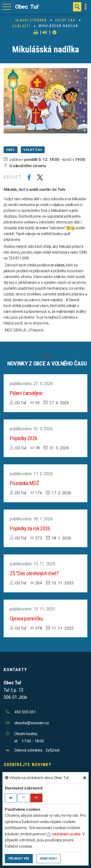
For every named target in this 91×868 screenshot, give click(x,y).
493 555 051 (25, 712)
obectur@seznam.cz (32, 723)
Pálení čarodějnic (26, 393)
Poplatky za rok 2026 (30, 528)
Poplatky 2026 (24, 438)
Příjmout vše (19, 858)
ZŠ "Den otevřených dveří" (35, 573)
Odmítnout (48, 858)
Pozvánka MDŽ (24, 483)
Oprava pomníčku (26, 619)
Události (21, 26)
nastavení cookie (64, 834)
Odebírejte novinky (27, 764)
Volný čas (65, 20)
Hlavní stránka (31, 20)
